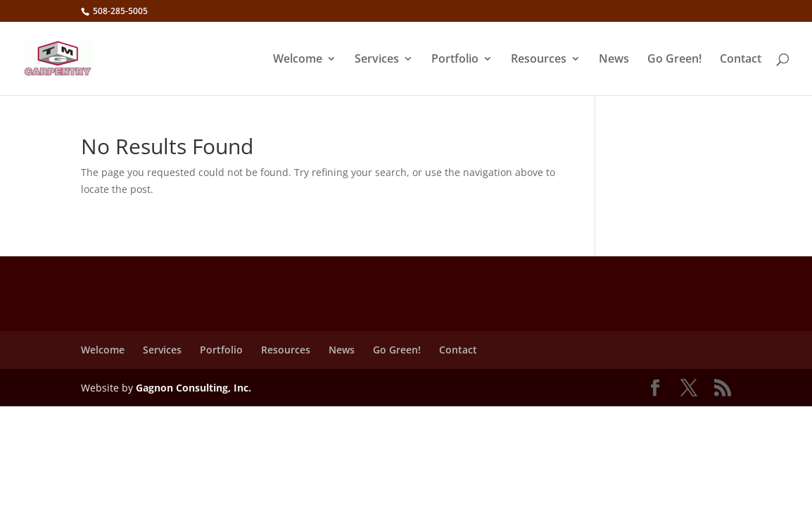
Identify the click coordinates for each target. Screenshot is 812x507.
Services (377, 60)
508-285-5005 (119, 11)
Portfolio (455, 60)
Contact (741, 60)
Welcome (298, 60)
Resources (539, 60)
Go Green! (674, 60)
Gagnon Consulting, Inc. (194, 388)
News (614, 60)
